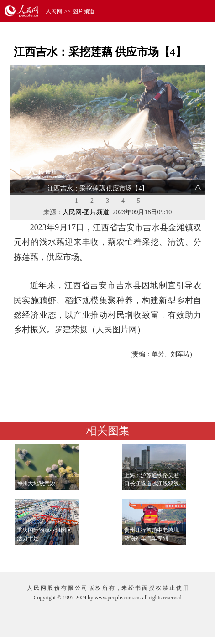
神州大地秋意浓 (36, 484)
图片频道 (84, 11)
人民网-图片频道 (86, 212)
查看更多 (178, 556)
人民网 (54, 11)
